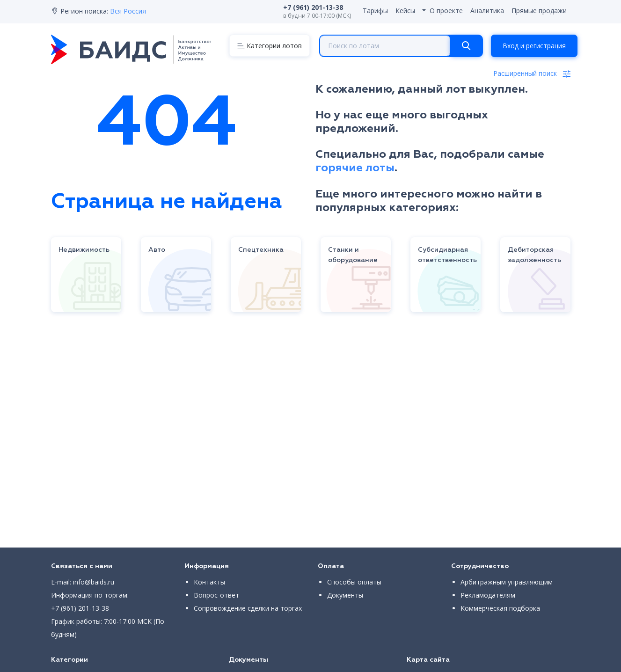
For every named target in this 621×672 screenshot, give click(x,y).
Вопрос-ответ (216, 595)
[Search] (466, 46)
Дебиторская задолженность (534, 255)
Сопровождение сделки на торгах (248, 608)
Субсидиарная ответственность (447, 255)
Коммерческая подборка (500, 608)
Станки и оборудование (353, 255)
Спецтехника (261, 250)
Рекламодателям (488, 595)
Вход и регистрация (534, 46)
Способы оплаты (354, 582)
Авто (157, 250)
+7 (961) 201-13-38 (80, 608)
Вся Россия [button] (128, 11)
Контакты (209, 582)
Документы (345, 595)
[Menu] (270, 46)
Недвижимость (84, 250)
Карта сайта (428, 660)
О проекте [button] (446, 11)
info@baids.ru (94, 582)
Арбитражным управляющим (507, 582)
